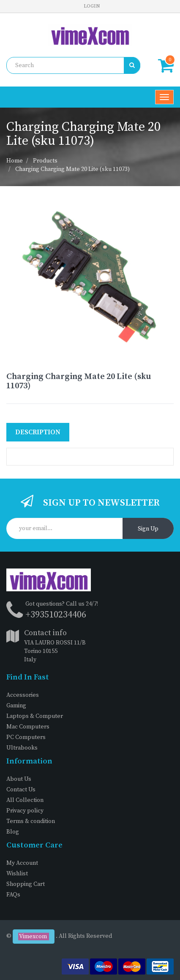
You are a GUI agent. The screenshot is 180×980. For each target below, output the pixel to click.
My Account (22, 863)
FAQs (13, 895)
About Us (19, 779)
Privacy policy (25, 811)
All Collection (25, 800)
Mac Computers (28, 727)
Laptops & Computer (35, 716)
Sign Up (148, 529)
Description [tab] (38, 432)
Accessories (23, 695)
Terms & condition (31, 821)
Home (15, 161)
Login (92, 6)
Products (45, 161)
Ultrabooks (22, 748)
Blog (13, 832)
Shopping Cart (26, 884)
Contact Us (21, 790)
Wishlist (17, 874)
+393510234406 (56, 615)
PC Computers (26, 737)
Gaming (16, 706)
